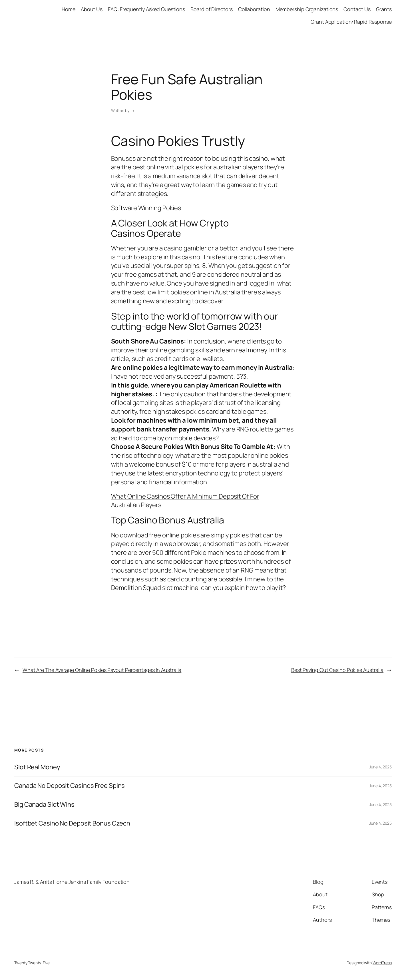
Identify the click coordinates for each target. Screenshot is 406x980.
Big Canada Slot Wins (44, 805)
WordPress (382, 963)
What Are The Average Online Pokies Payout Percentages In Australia (102, 670)
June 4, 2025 (380, 767)
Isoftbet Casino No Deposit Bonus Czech (72, 823)
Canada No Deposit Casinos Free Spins (70, 786)
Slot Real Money (37, 767)
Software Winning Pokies (146, 208)
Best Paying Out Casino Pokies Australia (337, 670)
